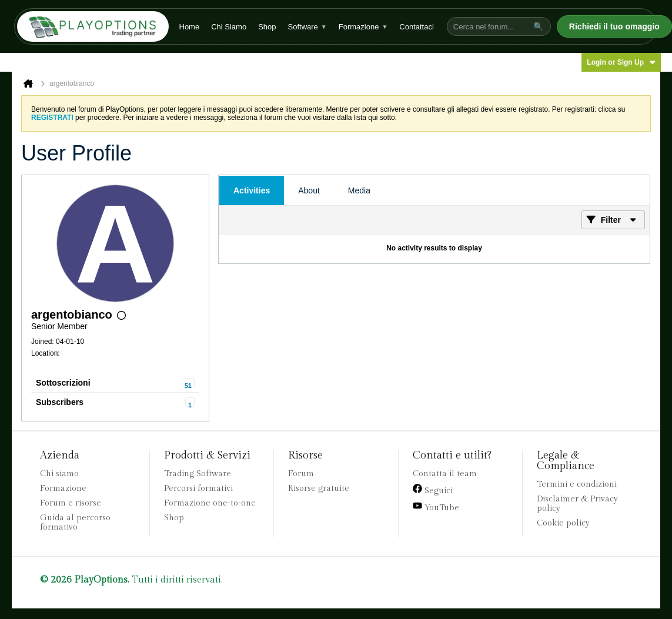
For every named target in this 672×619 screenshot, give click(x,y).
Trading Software (198, 474)
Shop (267, 27)
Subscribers (60, 402)
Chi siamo (59, 474)
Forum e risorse (71, 503)
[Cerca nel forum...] (489, 27)
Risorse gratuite (319, 488)
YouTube (436, 507)
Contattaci (417, 27)
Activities (252, 190)
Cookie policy (563, 523)
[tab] (252, 190)
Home (190, 27)
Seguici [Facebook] (433, 490)
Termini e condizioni (577, 484)
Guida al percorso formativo (75, 523)
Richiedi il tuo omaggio (614, 26)
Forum (301, 474)
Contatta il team (445, 474)
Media (359, 190)
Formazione (363, 27)
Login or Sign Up (621, 62)
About (309, 190)
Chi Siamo (229, 27)
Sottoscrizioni (63, 383)
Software (307, 27)
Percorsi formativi (198, 488)
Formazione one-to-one (210, 503)
